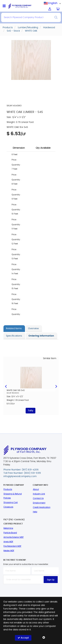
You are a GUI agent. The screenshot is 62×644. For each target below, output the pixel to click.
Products (8, 489)
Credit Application (42, 507)
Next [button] (56, 386)
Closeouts (8, 507)
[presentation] (31, 591)
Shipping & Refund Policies (13, 496)
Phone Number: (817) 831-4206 (21, 470)
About (36, 489)
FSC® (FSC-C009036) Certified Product (14, 522)
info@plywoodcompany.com (20, 476)
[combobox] (53, 3)
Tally (31, 411)
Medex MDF (9, 551)
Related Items (14, 329)
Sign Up (51, 580)
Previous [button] (6, 386)
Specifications (14, 336)
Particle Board (10, 533)
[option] (31, 388)
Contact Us (38, 498)
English (53, 3)
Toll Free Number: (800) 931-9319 (22, 473)
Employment (39, 503)
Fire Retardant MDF (12, 546)
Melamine (8, 528)
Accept (23, 638)
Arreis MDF (8, 542)
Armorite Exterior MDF (14, 537)
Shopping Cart (11, 502)
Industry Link (39, 494)
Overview (33, 329)
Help (35, 512)
